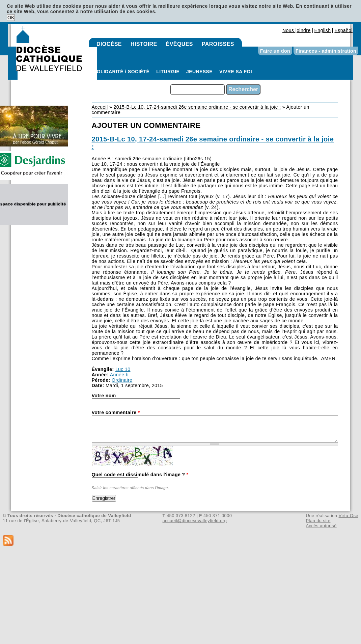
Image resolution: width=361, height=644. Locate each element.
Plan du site (318, 521)
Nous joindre (297, 30)
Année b (119, 375)
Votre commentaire (116, 412)
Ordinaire (122, 380)
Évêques (179, 44)
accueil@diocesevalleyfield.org (195, 521)
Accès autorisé (321, 526)
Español (343, 30)
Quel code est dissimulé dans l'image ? (140, 475)
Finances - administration (326, 51)
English (323, 30)
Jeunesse (199, 72)
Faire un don (275, 51)
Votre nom (104, 396)
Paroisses (218, 44)
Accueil (100, 107)
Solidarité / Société (121, 72)
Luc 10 (123, 369)
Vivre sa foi (236, 72)
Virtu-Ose (349, 516)
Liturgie (168, 72)
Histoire (144, 44)
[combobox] (198, 90)
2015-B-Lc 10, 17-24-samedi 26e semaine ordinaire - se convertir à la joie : (197, 107)
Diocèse (109, 44)
